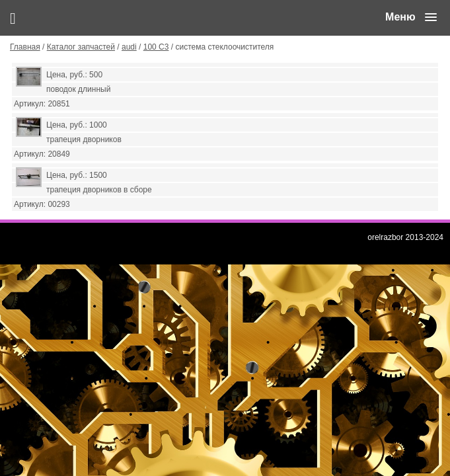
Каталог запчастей (81, 47)
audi (129, 47)
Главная (25, 47)
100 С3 (156, 47)
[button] (411, 17)
